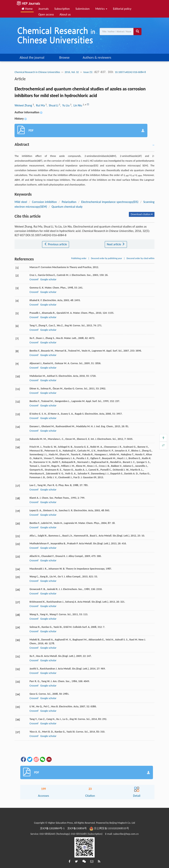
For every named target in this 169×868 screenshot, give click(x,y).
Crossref (34, 279)
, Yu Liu (65, 105)
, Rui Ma (40, 105)
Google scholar (48, 279)
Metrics (101, 9)
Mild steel (21, 202)
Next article (116, 244)
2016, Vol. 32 (72, 72)
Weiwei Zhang (24, 105)
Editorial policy (122, 9)
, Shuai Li (53, 105)
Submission (83, 9)
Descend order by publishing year (106, 258)
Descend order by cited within (141, 258)
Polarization (69, 202)
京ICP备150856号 (77, 828)
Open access (46, 14)
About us (65, 14)
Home (27, 9)
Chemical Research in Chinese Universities (37, 72)
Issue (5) (88, 72)
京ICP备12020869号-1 (52, 828)
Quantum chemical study (67, 207)
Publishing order (79, 258)
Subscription (62, 9)
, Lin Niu (77, 105)
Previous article (56, 244)
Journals (44, 9)
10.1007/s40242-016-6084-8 (130, 72)
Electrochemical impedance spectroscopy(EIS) (110, 202)
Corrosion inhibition (44, 202)
